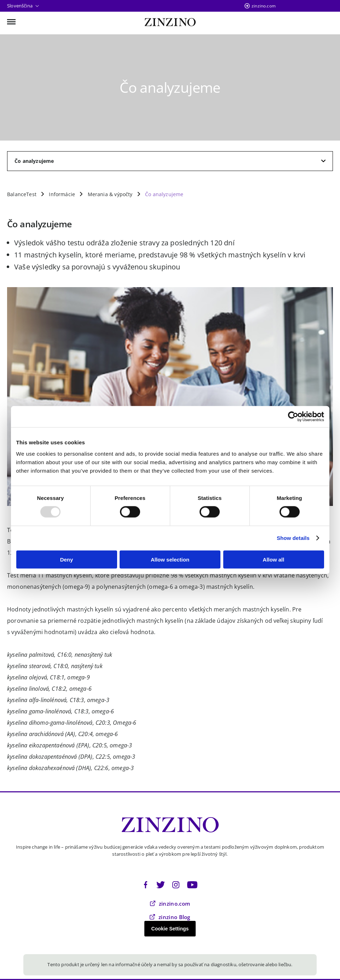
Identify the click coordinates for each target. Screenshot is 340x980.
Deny (67, 559)
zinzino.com (264, 6)
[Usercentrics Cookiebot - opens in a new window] (293, 417)
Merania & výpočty (110, 194)
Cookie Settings (170, 929)
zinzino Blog (170, 917)
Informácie (62, 194)
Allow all (274, 559)
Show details (293, 538)
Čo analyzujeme (164, 194)
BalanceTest (22, 194)
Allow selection (170, 559)
